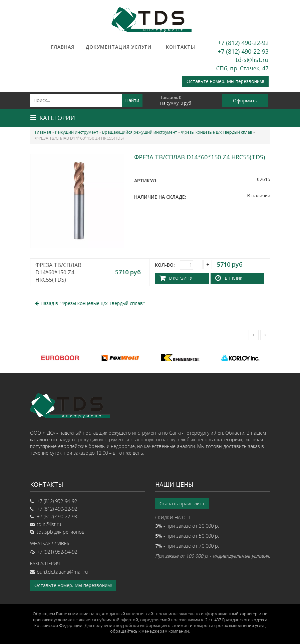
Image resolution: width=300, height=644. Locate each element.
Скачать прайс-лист (182, 503)
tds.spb (45, 532)
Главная (63, 47)
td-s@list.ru (252, 60)
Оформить (245, 100)
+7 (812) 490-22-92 (243, 43)
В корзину (181, 278)
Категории (53, 118)
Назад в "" (90, 303)
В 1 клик (234, 278)
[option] (60, 358)
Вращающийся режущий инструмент (139, 132)
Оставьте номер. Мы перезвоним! (225, 81)
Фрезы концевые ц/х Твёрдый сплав (216, 132)
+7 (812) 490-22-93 (243, 51)
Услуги (141, 47)
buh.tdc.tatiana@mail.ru (62, 572)
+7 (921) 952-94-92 (57, 552)
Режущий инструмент (77, 132)
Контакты (181, 47)
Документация (102, 47)
